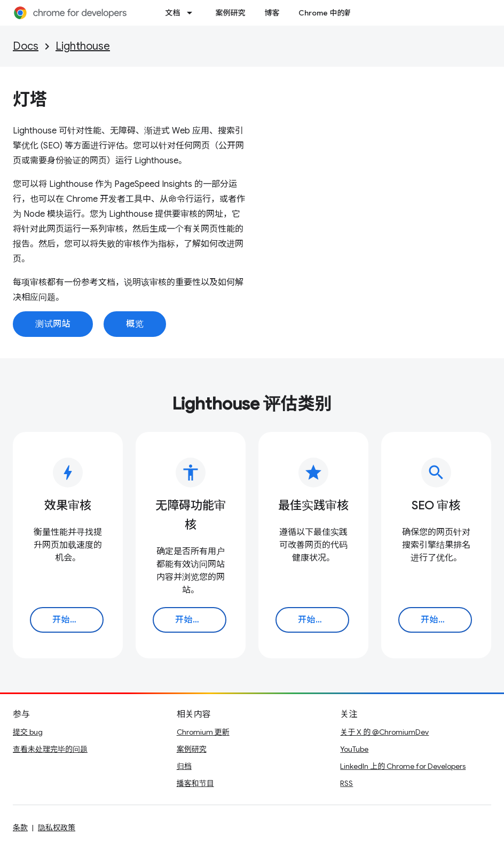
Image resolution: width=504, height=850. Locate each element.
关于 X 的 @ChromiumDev (384, 732)
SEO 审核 (436, 505)
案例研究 (230, 13)
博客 (272, 13)
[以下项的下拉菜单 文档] (193, 13)
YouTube (354, 749)
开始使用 (70, 620)
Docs (26, 46)
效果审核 (68, 505)
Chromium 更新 (203, 732)
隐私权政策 (57, 828)
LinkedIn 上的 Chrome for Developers (403, 766)
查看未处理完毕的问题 (50, 749)
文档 (172, 13)
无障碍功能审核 (191, 515)
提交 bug (28, 732)
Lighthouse (83, 46)
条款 (20, 828)
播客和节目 (195, 783)
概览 (135, 324)
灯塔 (30, 99)
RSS (346, 783)
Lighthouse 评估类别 (252, 404)
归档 (184, 766)
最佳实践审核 (313, 505)
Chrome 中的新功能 (333, 13)
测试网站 (53, 324)
